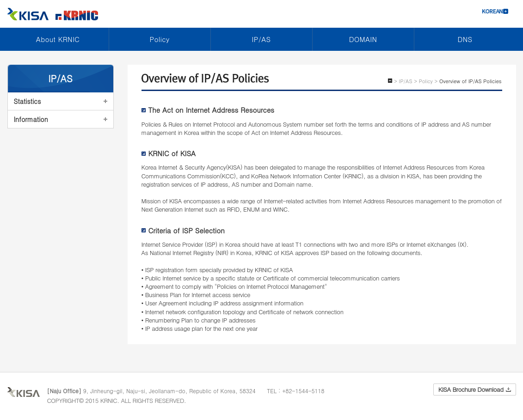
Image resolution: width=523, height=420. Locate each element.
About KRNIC (58, 39)
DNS (465, 39)
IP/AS (261, 39)
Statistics (28, 101)
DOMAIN (363, 39)
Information (31, 119)
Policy (160, 39)
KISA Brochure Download (475, 389)
